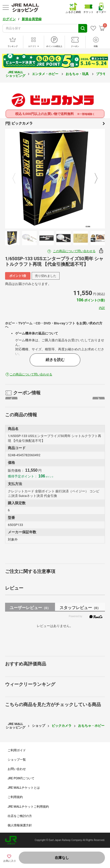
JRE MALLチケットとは (24, 788)
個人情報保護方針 (20, 825)
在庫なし (62, 858)
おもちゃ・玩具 (78, 74)
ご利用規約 (15, 797)
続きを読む (55, 360)
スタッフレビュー (80, 608)
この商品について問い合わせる (74, 251)
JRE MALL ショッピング (15, 74)
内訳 (102, 308)
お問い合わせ (17, 769)
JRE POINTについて (21, 778)
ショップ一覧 (17, 760)
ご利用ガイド (17, 750)
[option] (55, 179)
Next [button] (93, 179)
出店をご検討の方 (20, 816)
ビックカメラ (55, 124)
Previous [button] (17, 179)
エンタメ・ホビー (45, 74)
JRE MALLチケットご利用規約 (28, 807)
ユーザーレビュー (30, 608)
